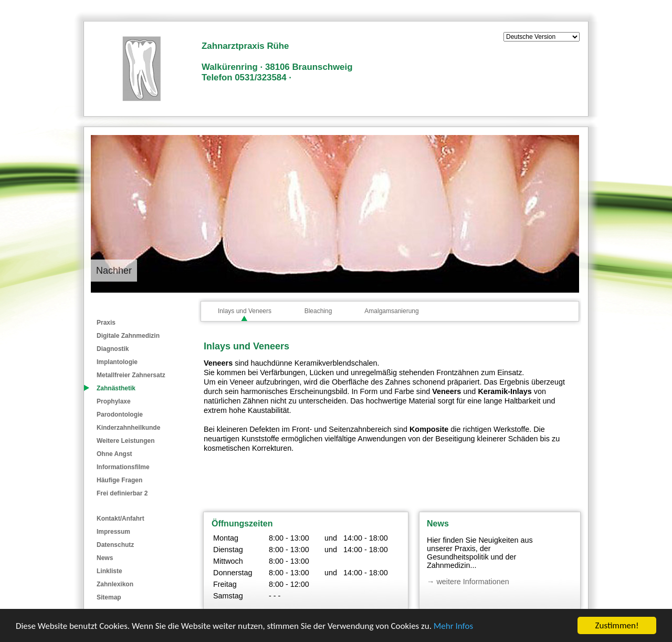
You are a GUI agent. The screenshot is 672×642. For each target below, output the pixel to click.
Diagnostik (113, 349)
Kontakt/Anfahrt (120, 519)
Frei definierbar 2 (122, 493)
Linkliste (109, 571)
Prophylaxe (114, 401)
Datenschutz (115, 545)
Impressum (113, 532)
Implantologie (117, 362)
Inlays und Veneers (245, 311)
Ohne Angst (114, 454)
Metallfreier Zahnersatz (131, 375)
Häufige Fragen (119, 480)
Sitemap (109, 597)
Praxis (106, 323)
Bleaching (318, 311)
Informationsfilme (123, 467)
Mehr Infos (453, 626)
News (105, 558)
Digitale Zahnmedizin (128, 336)
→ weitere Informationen (468, 582)
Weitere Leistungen (125, 441)
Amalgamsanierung (391, 311)
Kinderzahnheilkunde (128, 428)
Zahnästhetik (116, 388)
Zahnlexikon (115, 584)
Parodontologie (120, 415)
